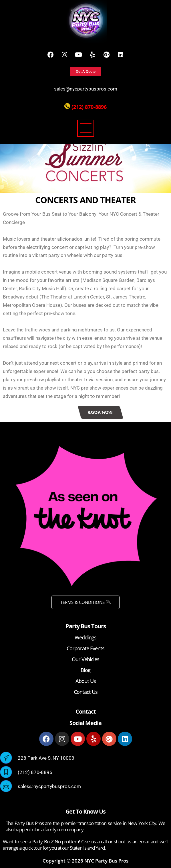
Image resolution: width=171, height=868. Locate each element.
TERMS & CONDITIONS (85, 602)
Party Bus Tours (86, 626)
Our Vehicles (85, 659)
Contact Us (86, 692)
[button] (85, 129)
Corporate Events (85, 648)
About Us (86, 681)
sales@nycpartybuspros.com (86, 89)
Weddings (85, 637)
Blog (85, 670)
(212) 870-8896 (89, 107)
